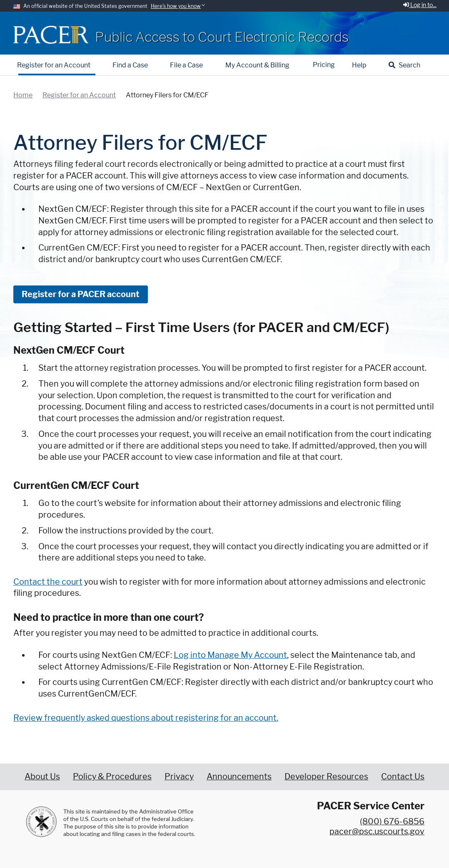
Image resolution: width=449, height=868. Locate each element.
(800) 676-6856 (392, 821)
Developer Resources (326, 776)
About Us (42, 776)
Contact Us (403, 776)
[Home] (51, 35)
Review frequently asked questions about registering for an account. (146, 718)
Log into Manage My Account (230, 655)
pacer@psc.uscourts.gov (377, 831)
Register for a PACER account (81, 294)
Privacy (179, 776)
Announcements (239, 776)
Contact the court (48, 582)
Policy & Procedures (112, 776)
